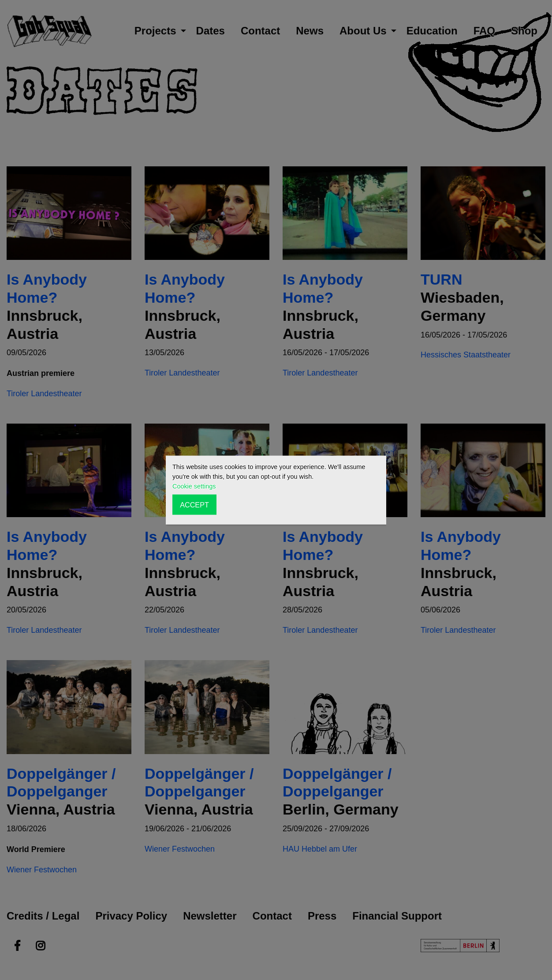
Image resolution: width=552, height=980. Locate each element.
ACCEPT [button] (194, 504)
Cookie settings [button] (194, 486)
